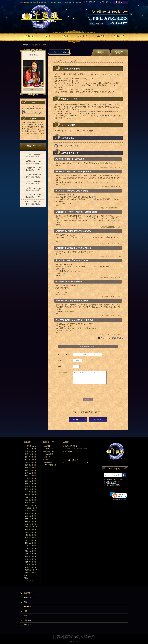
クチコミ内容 (62, 372)
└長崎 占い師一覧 (30, 559)
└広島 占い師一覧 (30, 538)
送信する (88, 399)
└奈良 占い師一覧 (30, 524)
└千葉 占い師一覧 (30, 478)
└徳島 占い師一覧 (30, 543)
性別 (59, 360)
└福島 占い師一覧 (30, 465)
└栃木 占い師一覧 (30, 470)
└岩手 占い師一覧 (30, 454)
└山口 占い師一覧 (30, 540)
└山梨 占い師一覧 (30, 497)
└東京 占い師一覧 (30, 481)
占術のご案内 (49, 449)
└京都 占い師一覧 (30, 516)
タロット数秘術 (27, 108)
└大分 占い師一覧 (30, 565)
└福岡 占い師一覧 (30, 554)
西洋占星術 (38, 108)
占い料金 (47, 446)
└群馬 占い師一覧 (30, 473)
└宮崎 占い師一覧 (30, 567)
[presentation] (88, 392)
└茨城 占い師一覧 (30, 468)
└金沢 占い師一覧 (30, 492)
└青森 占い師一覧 (30, 451)
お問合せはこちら (106, 2)
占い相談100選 (49, 451)
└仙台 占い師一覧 (30, 457)
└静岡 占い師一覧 (30, 505)
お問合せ (47, 459)
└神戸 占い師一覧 (30, 521)
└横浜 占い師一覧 (30, 484)
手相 (23, 111)
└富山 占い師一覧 (30, 489)
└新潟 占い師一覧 (30, 486)
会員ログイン (121, 2)
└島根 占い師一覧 (30, 532)
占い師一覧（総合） (31, 446)
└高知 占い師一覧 (30, 551)
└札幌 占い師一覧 (30, 449)
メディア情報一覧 (50, 465)
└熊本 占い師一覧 (30, 562)
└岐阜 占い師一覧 (30, 503)
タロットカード (27, 106)
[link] (119, 496)
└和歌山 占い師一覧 (31, 527)
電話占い (97, 420)
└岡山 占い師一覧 (30, 535)
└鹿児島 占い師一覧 (31, 570)
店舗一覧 (47, 457)
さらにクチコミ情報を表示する (112, 338)
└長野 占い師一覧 (30, 500)
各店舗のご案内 (90, 2)
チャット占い (29, 581)
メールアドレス (63, 354)
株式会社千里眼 (70, 446)
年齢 (59, 366)
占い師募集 (48, 462)
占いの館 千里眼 (25, 45)
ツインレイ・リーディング (31, 113)
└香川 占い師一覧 (30, 546)
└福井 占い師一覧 (30, 494)
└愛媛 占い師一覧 (30, 548)
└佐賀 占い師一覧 (30, 556)
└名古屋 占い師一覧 (31, 508)
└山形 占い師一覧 (30, 462)
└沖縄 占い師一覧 (30, 573)
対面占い (77, 420)
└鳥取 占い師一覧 (30, 530)
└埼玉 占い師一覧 (30, 476)
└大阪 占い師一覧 (30, 519)
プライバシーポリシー (72, 451)
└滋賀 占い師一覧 (30, 513)
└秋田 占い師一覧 (30, 459)
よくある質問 (49, 454)
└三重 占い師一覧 (30, 511)
